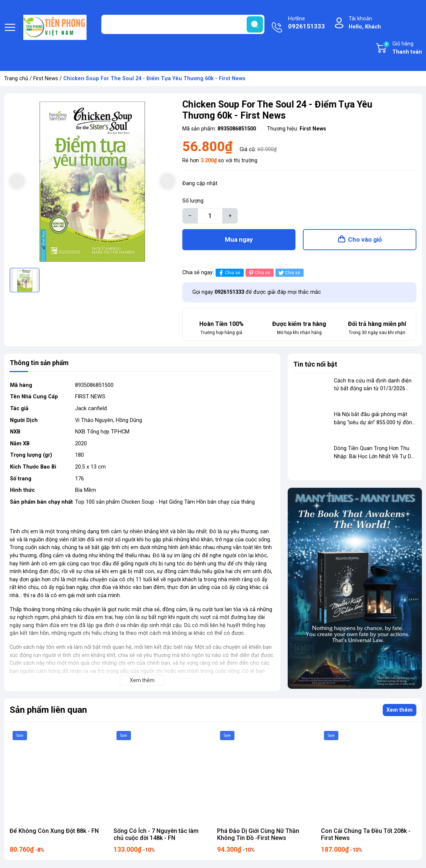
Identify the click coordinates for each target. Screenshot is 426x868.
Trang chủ (16, 79)
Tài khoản (365, 23)
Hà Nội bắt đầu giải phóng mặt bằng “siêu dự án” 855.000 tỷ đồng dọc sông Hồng (374, 423)
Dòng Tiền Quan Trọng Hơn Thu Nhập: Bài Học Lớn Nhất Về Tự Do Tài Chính (374, 457)
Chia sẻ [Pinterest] (259, 274)
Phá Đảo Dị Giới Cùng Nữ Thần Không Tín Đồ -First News (258, 835)
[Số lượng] (210, 216)
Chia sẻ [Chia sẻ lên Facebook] (229, 274)
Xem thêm (400, 711)
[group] (92, 182)
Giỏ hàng (402, 48)
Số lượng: (193, 201)
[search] (255, 24)
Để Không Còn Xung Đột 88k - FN (54, 832)
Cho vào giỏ (365, 240)
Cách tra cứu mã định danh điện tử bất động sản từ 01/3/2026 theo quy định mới (373, 389)
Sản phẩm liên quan (48, 711)
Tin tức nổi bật (315, 365)
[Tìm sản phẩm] (183, 24)
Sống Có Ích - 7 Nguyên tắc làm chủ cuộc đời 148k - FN (156, 835)
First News (46, 79)
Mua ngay (239, 240)
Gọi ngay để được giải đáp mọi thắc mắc (257, 293)
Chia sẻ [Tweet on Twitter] (289, 274)
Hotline (307, 23)
